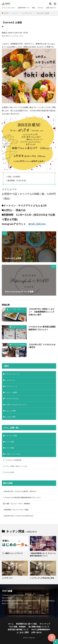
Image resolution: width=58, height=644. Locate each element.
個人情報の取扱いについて (39, 627)
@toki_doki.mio (37, 224)
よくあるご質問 (10, 417)
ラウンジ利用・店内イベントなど (16, 310)
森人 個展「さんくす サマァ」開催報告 (17, 504)
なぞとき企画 (10, 472)
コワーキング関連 (11, 436)
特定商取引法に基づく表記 (26, 624)
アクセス (40, 8)
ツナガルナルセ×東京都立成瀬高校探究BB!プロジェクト (42, 328)
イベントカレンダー (9, 8)
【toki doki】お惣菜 (42, 13)
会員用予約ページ (24, 8)
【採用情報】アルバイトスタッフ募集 (16, 510)
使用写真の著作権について (18, 629)
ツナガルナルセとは (12, 398)
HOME (6, 13)
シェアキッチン (27, 13)
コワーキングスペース (12, 374)
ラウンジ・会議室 (11, 392)
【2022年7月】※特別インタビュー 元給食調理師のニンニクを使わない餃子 (41, 312)
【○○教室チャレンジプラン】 (12, 553)
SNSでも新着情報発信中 (41, 629)
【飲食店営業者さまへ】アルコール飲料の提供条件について (43, 554)
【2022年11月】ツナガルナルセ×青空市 (42, 346)
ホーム (11, 624)
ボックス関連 (10, 448)
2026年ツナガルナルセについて (16, 405)
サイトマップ (45, 624)
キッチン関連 (10, 442)
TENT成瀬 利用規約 (17, 627)
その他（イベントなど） (19, 327)
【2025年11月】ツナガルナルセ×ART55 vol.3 (19, 516)
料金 (34, 8)
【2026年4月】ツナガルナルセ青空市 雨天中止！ (20, 491)
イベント (15, 13)
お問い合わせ (50, 8)
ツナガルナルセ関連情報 (19, 345)
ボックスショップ (11, 386)
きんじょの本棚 (10, 411)
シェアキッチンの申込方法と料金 (42, 578)
